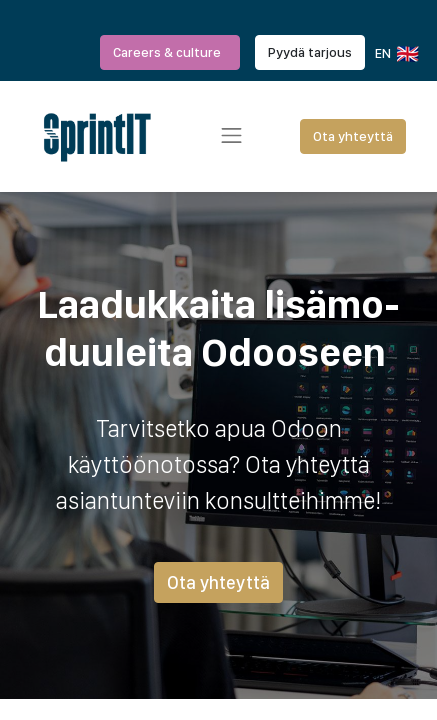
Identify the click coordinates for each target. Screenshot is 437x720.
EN (395, 54)
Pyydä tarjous (310, 52)
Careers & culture (170, 52)
